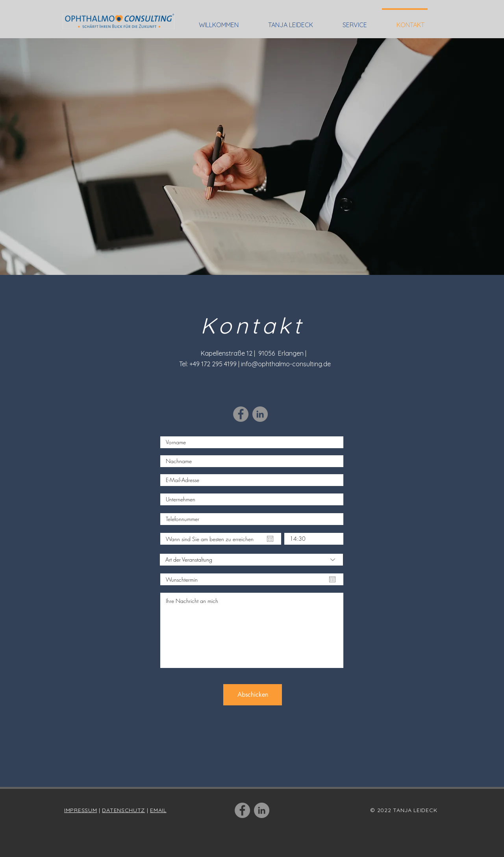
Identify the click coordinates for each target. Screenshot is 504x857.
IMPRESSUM (81, 810)
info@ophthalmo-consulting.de (286, 364)
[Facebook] (241, 414)
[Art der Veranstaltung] (251, 560)
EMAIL (158, 810)
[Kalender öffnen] (270, 539)
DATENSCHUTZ (123, 810)
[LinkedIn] (260, 414)
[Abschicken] (253, 695)
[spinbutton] (314, 539)
